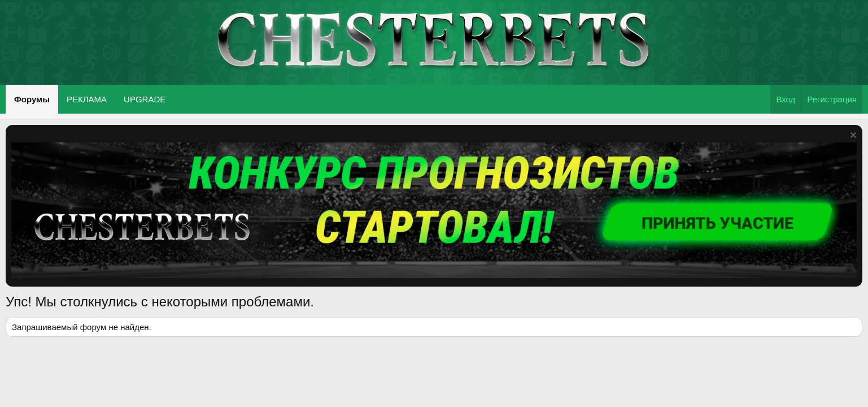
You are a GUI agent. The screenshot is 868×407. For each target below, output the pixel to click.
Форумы (32, 99)
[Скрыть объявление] (852, 137)
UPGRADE (145, 99)
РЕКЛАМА (87, 99)
